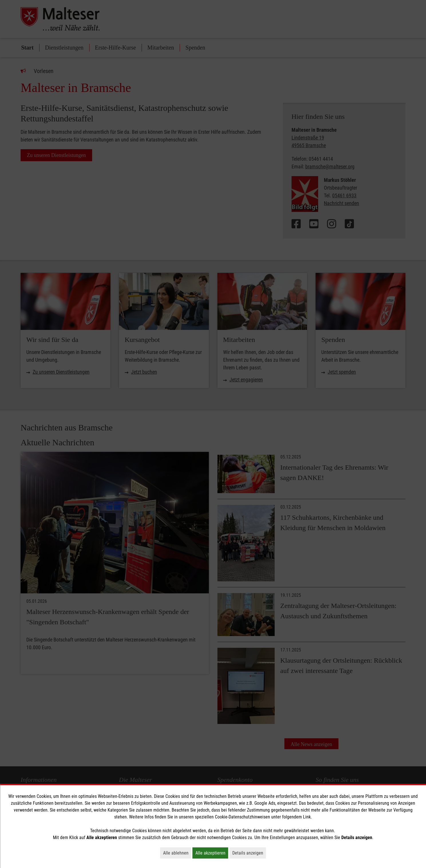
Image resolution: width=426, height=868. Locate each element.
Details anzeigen (249, 853)
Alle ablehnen (177, 853)
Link (307, 817)
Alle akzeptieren (212, 853)
